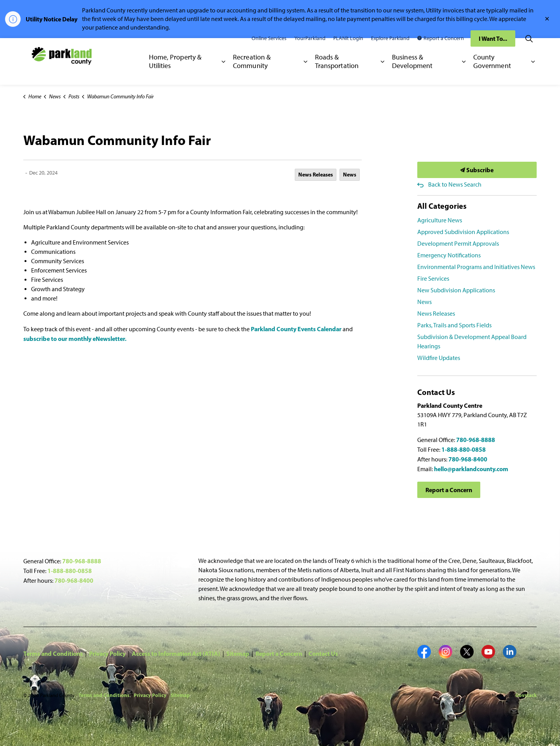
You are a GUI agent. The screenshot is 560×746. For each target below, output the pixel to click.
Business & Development (412, 73)
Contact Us (323, 653)
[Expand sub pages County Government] (533, 73)
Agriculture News (440, 220)
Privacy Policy (107, 653)
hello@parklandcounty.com (471, 469)
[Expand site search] (529, 50)
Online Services (269, 50)
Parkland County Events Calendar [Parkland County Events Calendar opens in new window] (296, 329)
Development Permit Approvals (458, 244)
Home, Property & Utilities (175, 73)
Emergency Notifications (449, 255)
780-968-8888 (476, 440)
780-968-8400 (468, 459)
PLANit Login (348, 50)
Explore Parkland (390, 50)
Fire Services (433, 279)
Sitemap (238, 653)
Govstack (526, 695)
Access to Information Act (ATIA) (176, 653)
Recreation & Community (252, 73)
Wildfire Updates (439, 358)
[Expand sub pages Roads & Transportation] (382, 73)
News (350, 175)
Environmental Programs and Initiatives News (476, 267)
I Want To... (493, 50)
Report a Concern (441, 50)
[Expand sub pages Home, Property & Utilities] (223, 73)
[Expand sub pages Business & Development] (464, 73)
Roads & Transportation (337, 73)
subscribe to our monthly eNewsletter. (75, 339)
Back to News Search (455, 184)
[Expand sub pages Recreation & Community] (305, 73)
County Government (492, 73)
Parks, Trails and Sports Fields (454, 325)
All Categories (442, 206)
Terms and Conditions (53, 653)
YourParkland (310, 50)
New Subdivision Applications (456, 290)
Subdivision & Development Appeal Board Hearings (472, 342)
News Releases (316, 175)
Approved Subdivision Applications (463, 232)
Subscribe (477, 170)
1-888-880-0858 (464, 449)
